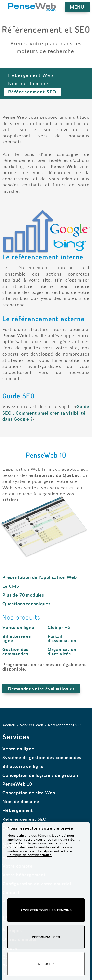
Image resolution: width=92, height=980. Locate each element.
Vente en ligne (18, 627)
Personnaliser (46, 937)
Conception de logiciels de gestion (40, 775)
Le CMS (11, 586)
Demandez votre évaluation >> (41, 689)
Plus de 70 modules (23, 595)
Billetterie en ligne (17, 638)
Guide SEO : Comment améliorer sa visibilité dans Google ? (46, 413)
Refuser (46, 964)
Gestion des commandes (15, 651)
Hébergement (18, 810)
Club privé (59, 627)
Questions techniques (26, 604)
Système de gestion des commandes (42, 757)
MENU (77, 7)
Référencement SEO (25, 819)
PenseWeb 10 (17, 784)
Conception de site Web (29, 793)
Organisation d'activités (62, 651)
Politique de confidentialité (29, 855)
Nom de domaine (21, 801)
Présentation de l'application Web (40, 577)
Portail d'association (62, 638)
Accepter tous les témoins (46, 910)
